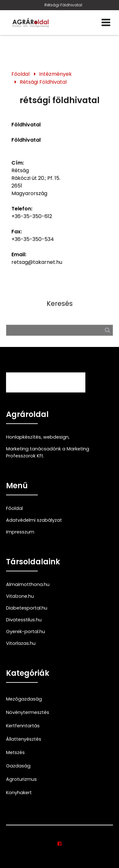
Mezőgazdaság (24, 699)
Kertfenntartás (23, 726)
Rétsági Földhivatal (63, 5)
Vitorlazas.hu (21, 643)
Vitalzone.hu (20, 596)
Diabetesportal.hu (27, 608)
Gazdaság (18, 766)
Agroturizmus (21, 779)
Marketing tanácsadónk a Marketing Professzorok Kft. (48, 452)
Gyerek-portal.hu (26, 632)
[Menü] (106, 23)
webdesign (56, 437)
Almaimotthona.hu (28, 584)
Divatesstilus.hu (24, 620)
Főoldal (20, 74)
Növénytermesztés (28, 712)
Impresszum (20, 532)
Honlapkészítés (23, 437)
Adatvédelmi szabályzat (34, 520)
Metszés (15, 752)
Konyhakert (19, 793)
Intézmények (55, 74)
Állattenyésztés (24, 739)
